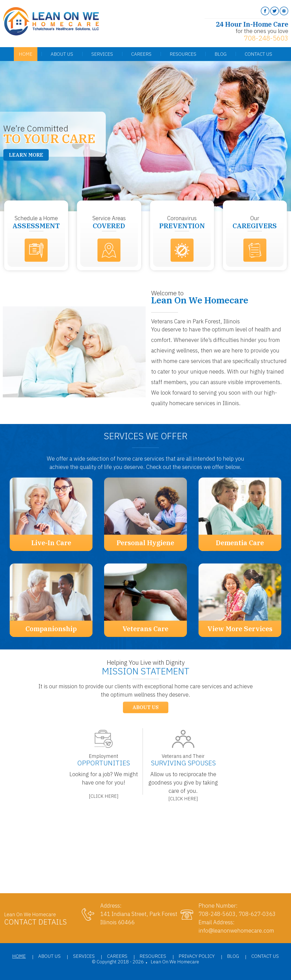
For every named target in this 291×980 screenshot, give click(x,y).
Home (26, 54)
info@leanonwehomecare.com (236, 931)
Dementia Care (240, 543)
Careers (141, 54)
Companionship (51, 629)
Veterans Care (145, 629)
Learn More (26, 155)
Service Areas (109, 222)
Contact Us (258, 54)
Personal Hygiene (145, 543)
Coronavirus (182, 222)
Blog (221, 54)
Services (102, 54)
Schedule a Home (36, 222)
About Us (62, 54)
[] (104, 796)
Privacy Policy (197, 956)
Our (255, 222)
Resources (183, 54)
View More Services (240, 629)
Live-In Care (51, 543)
